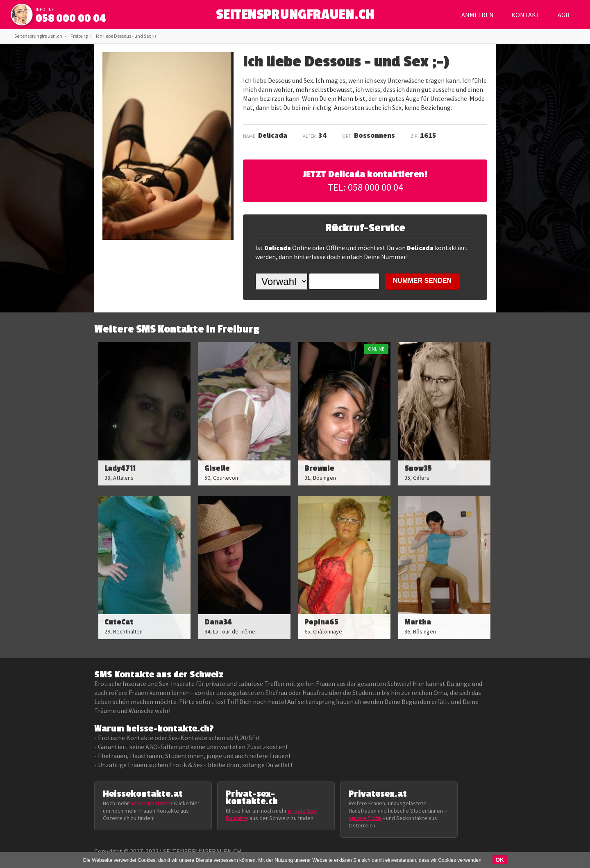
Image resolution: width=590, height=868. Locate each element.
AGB (564, 15)
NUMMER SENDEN (422, 281)
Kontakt (526, 15)
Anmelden (478, 15)
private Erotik (365, 818)
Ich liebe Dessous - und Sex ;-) (126, 36)
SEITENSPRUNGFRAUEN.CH (295, 17)
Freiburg (79, 36)
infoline (45, 9)
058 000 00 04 (71, 18)
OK (500, 860)
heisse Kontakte (150, 803)
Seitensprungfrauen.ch (38, 36)
